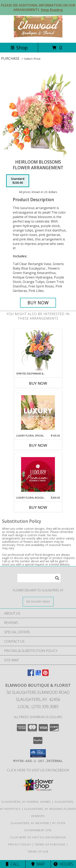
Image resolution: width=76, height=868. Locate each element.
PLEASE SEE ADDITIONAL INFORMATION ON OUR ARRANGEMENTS (38, 8)
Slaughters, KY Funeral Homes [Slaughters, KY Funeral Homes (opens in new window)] (26, 802)
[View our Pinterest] (45, 675)
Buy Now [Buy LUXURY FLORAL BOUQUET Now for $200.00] (38, 507)
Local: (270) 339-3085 (38, 707)
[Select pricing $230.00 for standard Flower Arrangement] (18, 181)
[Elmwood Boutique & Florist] (38, 37)
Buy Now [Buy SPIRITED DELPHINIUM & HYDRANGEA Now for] (38, 383)
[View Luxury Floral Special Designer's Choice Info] (38, 412)
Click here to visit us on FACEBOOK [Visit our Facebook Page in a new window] (38, 770)
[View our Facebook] (31, 675)
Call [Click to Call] (13, 864)
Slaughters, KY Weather (30, 823)
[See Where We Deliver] (38, 601)
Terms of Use (38, 852)
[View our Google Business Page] (38, 675)
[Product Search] (39, 578)
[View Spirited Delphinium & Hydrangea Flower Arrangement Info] (38, 350)
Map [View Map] (38, 864)
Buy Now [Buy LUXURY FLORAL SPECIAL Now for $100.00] (38, 445)
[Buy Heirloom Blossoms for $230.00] (38, 303)
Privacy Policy (20, 844)
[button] (38, 753)
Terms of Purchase (50, 844)
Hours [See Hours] (63, 864)
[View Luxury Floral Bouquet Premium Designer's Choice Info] (38, 474)
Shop (19, 47)
